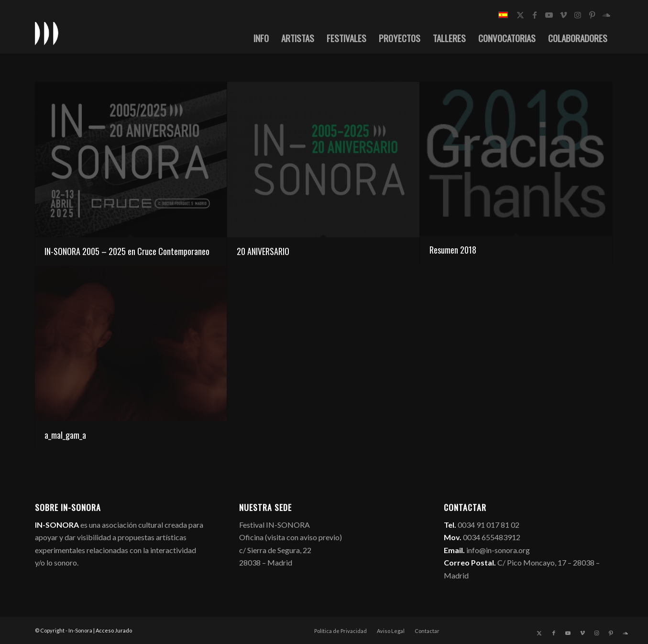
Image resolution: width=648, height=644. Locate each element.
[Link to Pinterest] (592, 15)
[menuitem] (261, 38)
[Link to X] (520, 15)
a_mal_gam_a (65, 435)
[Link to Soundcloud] (606, 15)
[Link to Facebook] (535, 15)
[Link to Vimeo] (563, 15)
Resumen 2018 (453, 250)
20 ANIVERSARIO (263, 251)
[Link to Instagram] (578, 15)
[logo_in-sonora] (47, 33)
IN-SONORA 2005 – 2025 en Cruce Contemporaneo (127, 251)
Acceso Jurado (114, 630)
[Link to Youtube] (549, 15)
